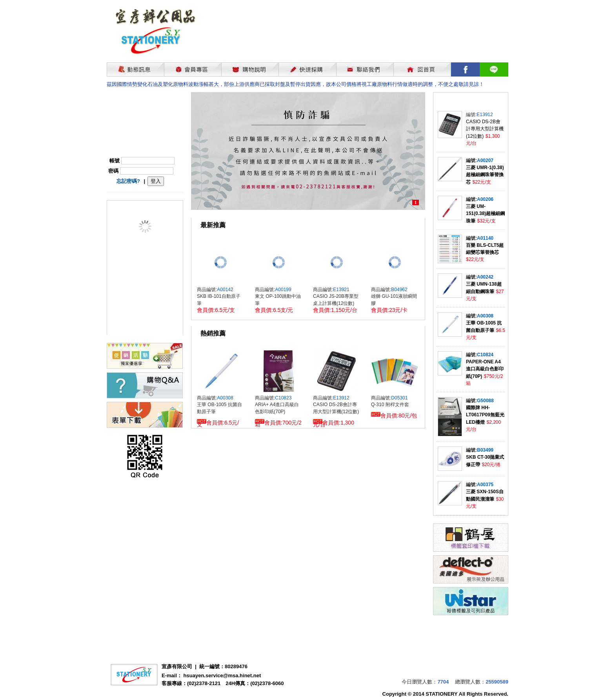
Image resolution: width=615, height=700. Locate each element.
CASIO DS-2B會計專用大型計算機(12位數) (485, 129)
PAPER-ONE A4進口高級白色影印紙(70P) (485, 369)
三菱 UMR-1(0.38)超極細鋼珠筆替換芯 (485, 175)
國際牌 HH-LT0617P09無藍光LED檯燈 (485, 415)
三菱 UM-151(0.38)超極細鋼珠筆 (485, 214)
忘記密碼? (128, 181)
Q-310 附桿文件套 (390, 405)
